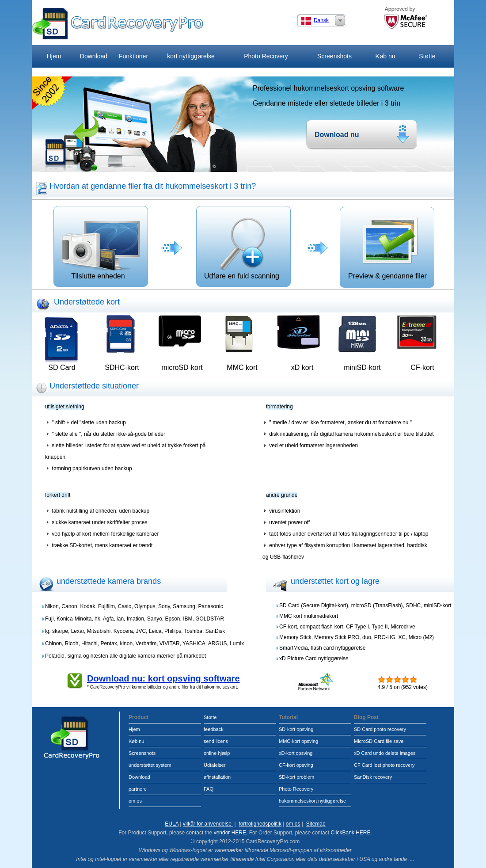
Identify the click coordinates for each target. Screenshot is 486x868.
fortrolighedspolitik (260, 824)
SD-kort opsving (296, 729)
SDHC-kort (122, 367)
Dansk (321, 20)
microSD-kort (182, 367)
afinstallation (217, 777)
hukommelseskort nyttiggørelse (312, 801)
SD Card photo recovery (380, 729)
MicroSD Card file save (379, 741)
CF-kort (422, 367)
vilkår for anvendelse (208, 824)
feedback (214, 729)
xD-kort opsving (296, 753)
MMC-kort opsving (298, 741)
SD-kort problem (296, 777)
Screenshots (334, 56)
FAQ (209, 789)
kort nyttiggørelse (191, 56)
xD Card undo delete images (385, 753)
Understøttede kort (87, 302)
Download (94, 56)
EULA (172, 824)
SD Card (62, 367)
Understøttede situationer (94, 386)
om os (135, 801)
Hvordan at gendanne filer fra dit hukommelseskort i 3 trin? (153, 186)
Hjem (54, 56)
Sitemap (316, 824)
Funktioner (133, 56)
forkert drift (58, 495)
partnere (138, 789)
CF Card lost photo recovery (384, 765)
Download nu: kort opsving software (163, 678)
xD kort (302, 367)
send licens (216, 741)
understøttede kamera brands (109, 581)
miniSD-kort (362, 367)
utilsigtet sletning (65, 407)
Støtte (427, 56)
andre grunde (282, 495)
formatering (279, 407)
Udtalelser (215, 765)
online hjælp (217, 753)
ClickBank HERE (350, 833)
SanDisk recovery (373, 777)
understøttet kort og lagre (335, 581)
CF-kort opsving (296, 765)
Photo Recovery (266, 56)
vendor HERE (230, 833)
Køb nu (385, 56)
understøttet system (150, 765)
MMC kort (242, 367)
